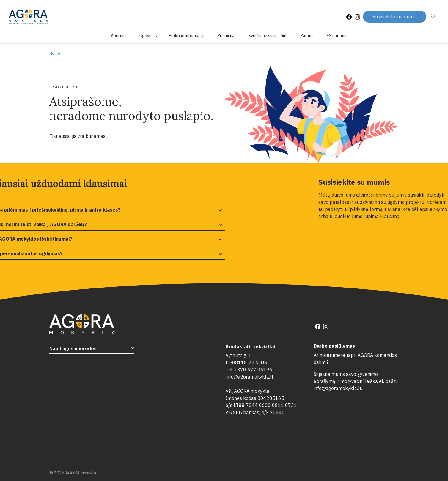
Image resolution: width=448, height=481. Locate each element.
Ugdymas (148, 36)
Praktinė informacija (187, 36)
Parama (308, 36)
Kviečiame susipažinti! (269, 36)
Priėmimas (227, 36)
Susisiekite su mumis (395, 17)
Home (55, 53)
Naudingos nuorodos (73, 348)
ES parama (337, 36)
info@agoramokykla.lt (249, 377)
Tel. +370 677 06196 (249, 370)
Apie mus (119, 36)
